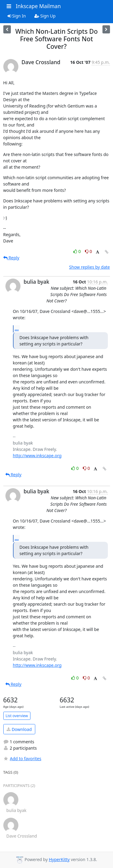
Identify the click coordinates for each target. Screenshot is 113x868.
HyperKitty (59, 859)
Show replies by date (89, 267)
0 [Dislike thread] (89, 251)
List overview (17, 716)
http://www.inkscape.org (37, 456)
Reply (11, 258)
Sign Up (45, 16)
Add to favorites (22, 759)
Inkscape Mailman (38, 6)
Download (19, 729)
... (17, 329)
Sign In (17, 16)
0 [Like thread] (78, 251)
